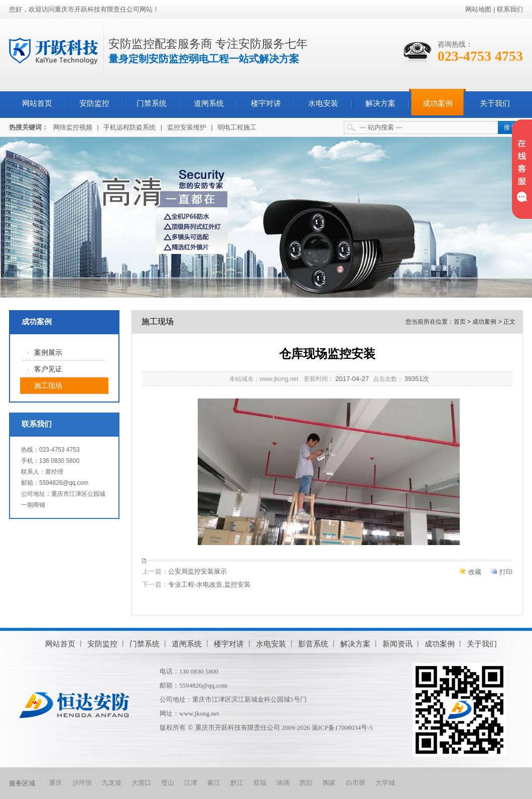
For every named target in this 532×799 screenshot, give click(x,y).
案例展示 (48, 353)
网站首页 (37, 103)
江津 (191, 783)
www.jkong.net (199, 713)
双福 (260, 783)
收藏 (475, 572)
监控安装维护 (187, 127)
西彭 (306, 783)
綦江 (214, 783)
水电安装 (323, 103)
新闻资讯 (397, 644)
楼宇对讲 (266, 103)
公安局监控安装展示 (197, 571)
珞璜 (283, 783)
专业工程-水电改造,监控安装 (209, 584)
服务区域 (22, 783)
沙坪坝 (82, 783)
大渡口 (141, 783)
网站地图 (478, 9)
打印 (506, 572)
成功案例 (438, 103)
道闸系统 (209, 103)
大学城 (385, 783)
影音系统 (313, 644)
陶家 (329, 783)
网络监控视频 (73, 127)
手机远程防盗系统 (129, 127)
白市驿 (356, 783)
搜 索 (511, 127)
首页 (460, 322)
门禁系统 (152, 103)
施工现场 (48, 386)
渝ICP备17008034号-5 (342, 727)
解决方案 (380, 103)
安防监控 (94, 103)
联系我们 (510, 9)
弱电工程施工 (237, 127)
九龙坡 (112, 783)
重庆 (56, 783)
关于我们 (495, 103)
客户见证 (48, 369)
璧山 (168, 783)
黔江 (237, 783)
